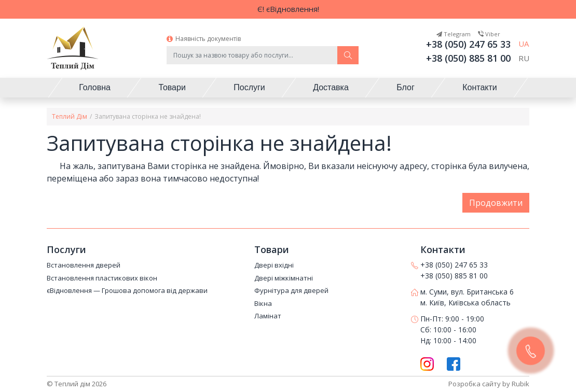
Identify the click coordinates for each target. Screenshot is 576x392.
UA (524, 44)
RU (524, 58)
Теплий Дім (70, 116)
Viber (489, 34)
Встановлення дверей (84, 265)
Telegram (454, 34)
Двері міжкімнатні (284, 278)
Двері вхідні (274, 265)
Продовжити (496, 203)
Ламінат (268, 316)
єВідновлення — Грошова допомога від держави (127, 291)
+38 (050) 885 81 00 (468, 58)
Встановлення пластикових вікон (102, 278)
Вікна (263, 304)
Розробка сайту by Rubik (489, 384)
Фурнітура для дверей (291, 291)
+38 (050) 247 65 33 (468, 44)
